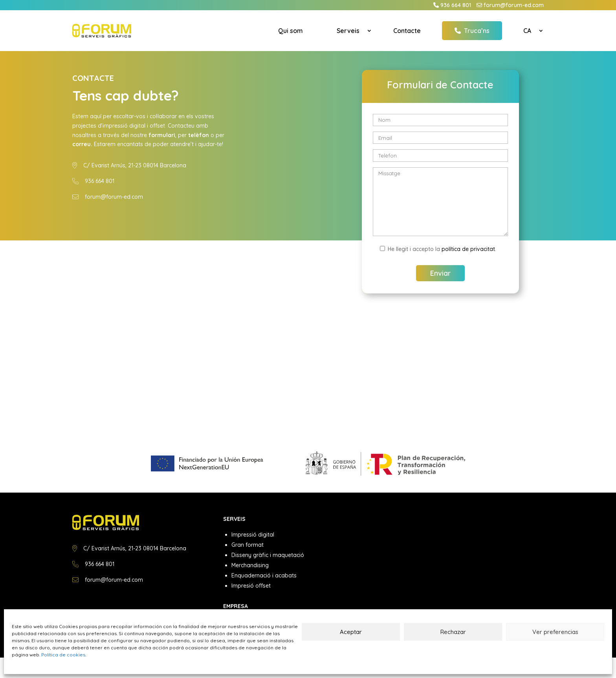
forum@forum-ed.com (514, 5)
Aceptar (351, 632)
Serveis (348, 31)
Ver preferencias (555, 632)
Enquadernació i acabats (264, 575)
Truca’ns (472, 31)
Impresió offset (251, 586)
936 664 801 (456, 5)
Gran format (247, 545)
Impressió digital (253, 535)
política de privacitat (468, 249)
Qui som (291, 31)
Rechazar (453, 632)
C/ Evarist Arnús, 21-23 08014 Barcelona (135, 165)
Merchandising (250, 565)
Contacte (407, 31)
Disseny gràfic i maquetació (268, 555)
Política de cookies (63, 655)
